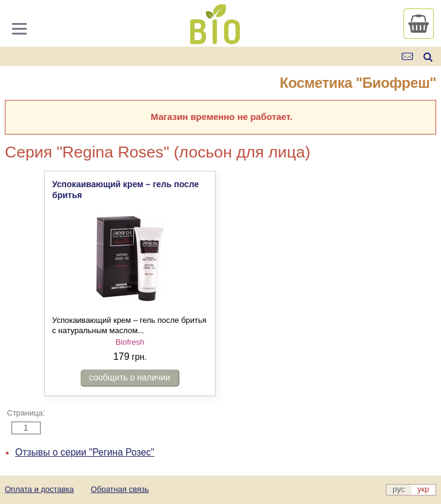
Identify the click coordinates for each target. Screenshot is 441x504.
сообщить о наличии (130, 377)
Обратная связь (120, 489)
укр (423, 489)
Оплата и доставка (39, 489)
